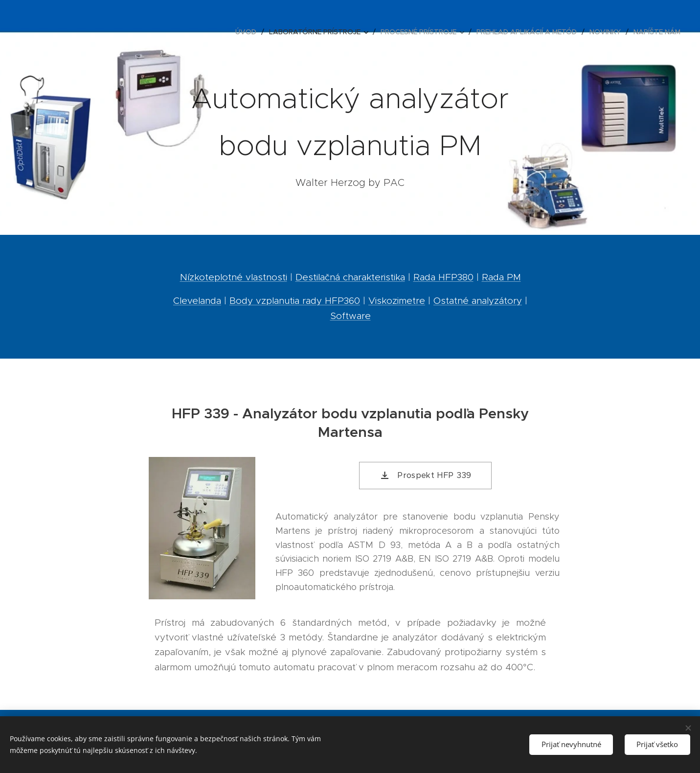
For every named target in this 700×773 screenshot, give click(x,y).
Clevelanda (197, 301)
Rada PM (501, 277)
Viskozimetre (397, 301)
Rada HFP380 (443, 277)
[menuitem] (248, 32)
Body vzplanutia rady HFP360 (295, 301)
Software (350, 316)
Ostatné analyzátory (478, 301)
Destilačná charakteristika (350, 277)
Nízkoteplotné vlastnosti (233, 277)
